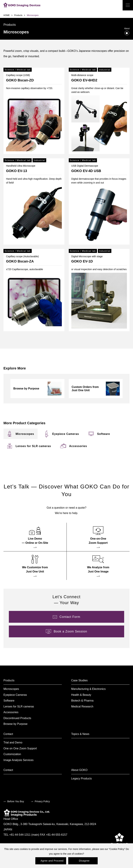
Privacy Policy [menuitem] (42, 801)
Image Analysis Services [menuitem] (18, 760)
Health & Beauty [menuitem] (81, 695)
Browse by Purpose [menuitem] (15, 724)
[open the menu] (128, 5)
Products (18, 15)
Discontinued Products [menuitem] (17, 718)
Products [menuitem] (9, 680)
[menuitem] (25, 434)
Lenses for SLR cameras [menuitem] (19, 706)
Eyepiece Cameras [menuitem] (15, 695)
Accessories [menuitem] (11, 712)
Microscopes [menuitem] (11, 689)
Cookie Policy (117, 849)
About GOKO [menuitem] (79, 770)
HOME (7, 15)
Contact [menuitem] (8, 734)
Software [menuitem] (9, 701)
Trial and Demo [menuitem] (13, 742)
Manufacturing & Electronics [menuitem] (88, 689)
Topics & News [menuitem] (80, 734)
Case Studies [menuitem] (79, 680)
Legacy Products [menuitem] (81, 779)
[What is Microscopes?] (127, 33)
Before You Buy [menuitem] (16, 801)
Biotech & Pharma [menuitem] (82, 701)
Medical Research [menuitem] (82, 706)
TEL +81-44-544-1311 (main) (21, 835)
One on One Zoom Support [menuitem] (20, 748)
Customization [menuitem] (12, 754)
